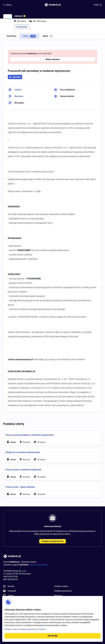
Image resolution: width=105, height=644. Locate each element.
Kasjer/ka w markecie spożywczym (23, 452)
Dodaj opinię (22, 27)
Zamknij (42, 629)
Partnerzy (58, 596)
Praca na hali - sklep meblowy (20, 487)
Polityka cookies (61, 586)
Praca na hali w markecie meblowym (23, 470)
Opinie (48, 36)
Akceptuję (52, 636)
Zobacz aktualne (52, 59)
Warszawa (19, 96)
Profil (98, 5)
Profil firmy (11, 36)
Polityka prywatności (63, 591)
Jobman (18, 90)
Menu (8, 5)
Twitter (11, 596)
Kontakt (11, 586)
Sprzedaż (17, 77)
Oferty (29, 36)
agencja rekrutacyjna (39, 565)
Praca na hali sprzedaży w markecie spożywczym (30, 435)
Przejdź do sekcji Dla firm (52, 541)
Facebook (12, 591)
